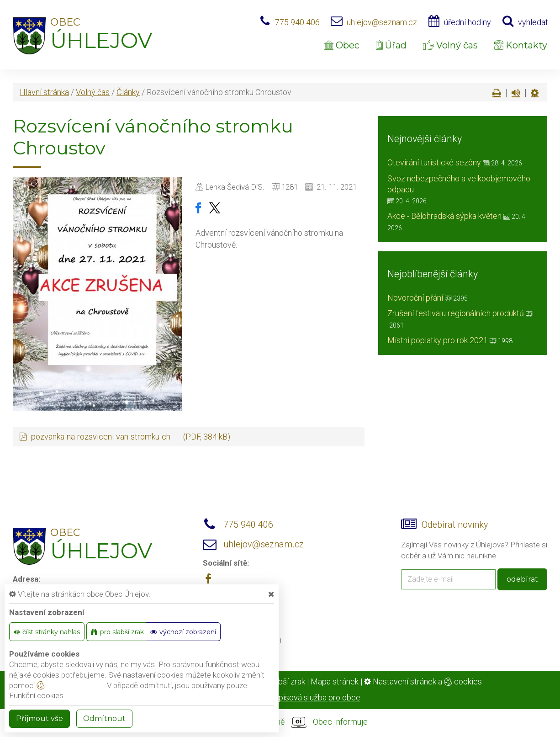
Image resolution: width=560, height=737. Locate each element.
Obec (342, 45)
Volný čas (450, 45)
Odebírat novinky (455, 525)
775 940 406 (297, 22)
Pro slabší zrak (279, 681)
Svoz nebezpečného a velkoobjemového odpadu (459, 184)
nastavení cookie (70, 685)
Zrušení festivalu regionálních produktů (456, 313)
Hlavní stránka (44, 92)
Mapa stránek (335, 681)
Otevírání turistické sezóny (434, 162)
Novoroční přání (415, 298)
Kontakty (521, 45)
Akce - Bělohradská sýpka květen (444, 216)
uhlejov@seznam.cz (382, 22)
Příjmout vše (40, 718)
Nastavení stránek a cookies (423, 681)
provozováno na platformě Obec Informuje (280, 722)
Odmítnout (104, 718)
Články (128, 92)
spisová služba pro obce (317, 697)
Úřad (391, 45)
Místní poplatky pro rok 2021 (438, 340)
